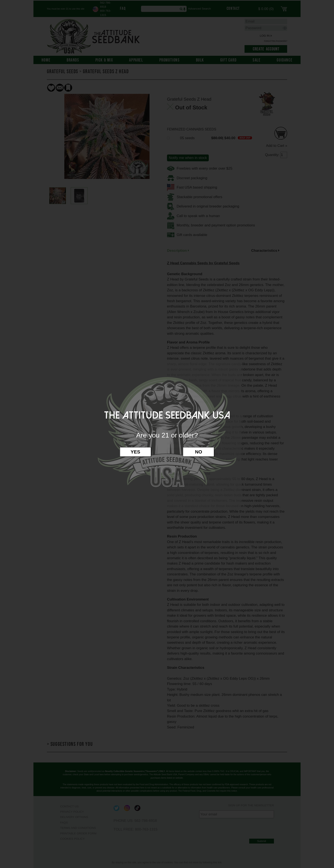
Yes (135, 452)
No (199, 452)
